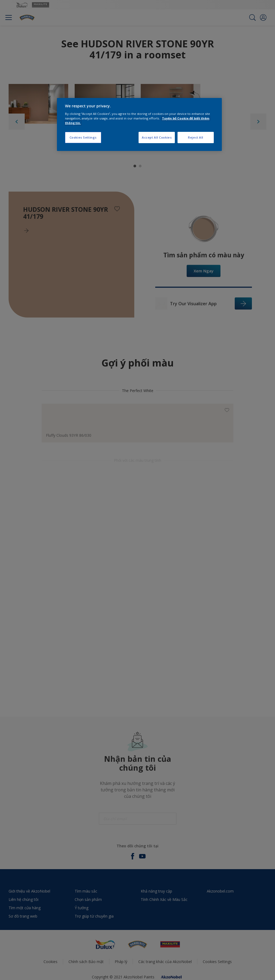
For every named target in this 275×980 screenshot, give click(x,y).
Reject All (196, 137)
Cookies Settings (83, 137)
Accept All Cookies (157, 137)
